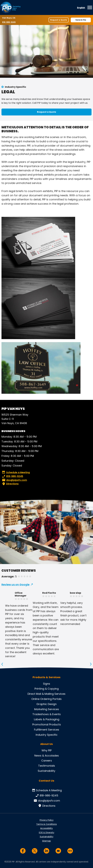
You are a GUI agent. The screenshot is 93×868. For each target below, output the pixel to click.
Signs (47, 684)
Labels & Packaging (47, 719)
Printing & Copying (47, 689)
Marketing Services (47, 709)
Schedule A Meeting (46, 790)
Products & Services (46, 677)
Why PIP (47, 750)
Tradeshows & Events (47, 714)
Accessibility (46, 828)
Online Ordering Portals (46, 699)
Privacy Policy (47, 820)
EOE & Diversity (47, 832)
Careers (47, 761)
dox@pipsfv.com (14, 480)
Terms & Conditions (46, 824)
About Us (46, 744)
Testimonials (47, 766)
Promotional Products (47, 724)
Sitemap (46, 841)
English (81, 8)
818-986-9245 (9, 22)
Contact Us (46, 781)
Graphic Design (46, 704)
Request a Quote (59, 20)
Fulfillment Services (47, 730)
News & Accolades (47, 756)
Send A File (81, 20)
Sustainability (46, 771)
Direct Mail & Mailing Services (46, 694)
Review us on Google (15, 585)
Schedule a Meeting (16, 473)
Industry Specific (15, 87)
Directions (10, 484)
